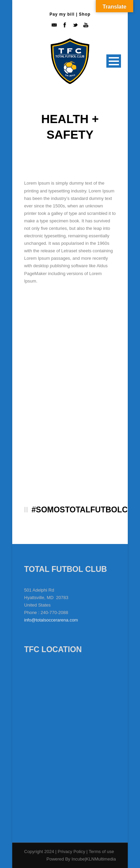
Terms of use (101, 852)
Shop (85, 14)
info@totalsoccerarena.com (51, 620)
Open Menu (114, 61)
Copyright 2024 (39, 852)
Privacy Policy (72, 852)
